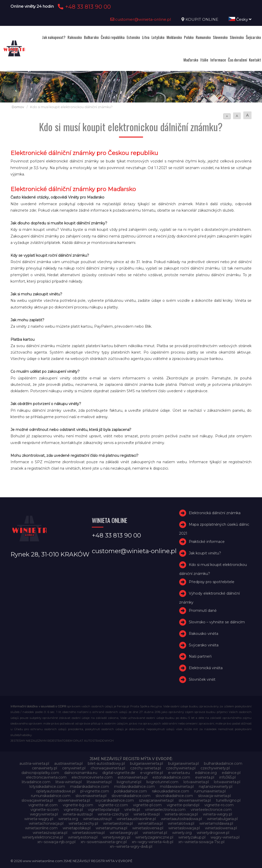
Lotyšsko (158, 37)
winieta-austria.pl (78, 814)
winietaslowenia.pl (221, 828)
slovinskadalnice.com (174, 796)
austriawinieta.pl (68, 763)
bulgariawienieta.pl (146, 763)
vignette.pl (73, 810)
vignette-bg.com (78, 805)
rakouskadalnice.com (171, 791)
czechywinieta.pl (181, 768)
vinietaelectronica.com (165, 810)
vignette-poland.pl (183, 805)
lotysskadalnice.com (47, 787)
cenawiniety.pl (45, 768)
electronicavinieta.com (46, 777)
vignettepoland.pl (104, 810)
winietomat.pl (155, 833)
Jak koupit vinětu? (205, 553)
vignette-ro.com (219, 805)
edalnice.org (206, 773)
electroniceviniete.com (92, 777)
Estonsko (133, 37)
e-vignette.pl (152, 773)
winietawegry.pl (124, 833)
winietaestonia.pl (118, 823)
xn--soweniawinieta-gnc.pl (104, 842)
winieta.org (68, 819)
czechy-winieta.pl (146, 768)
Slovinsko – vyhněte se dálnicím (217, 622)
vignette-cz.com (113, 805)
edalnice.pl (231, 773)
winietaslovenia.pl (148, 828)
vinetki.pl (132, 810)
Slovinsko (237, 37)
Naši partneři (200, 656)
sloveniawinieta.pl (91, 796)
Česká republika (113, 37)
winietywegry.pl (116, 837)
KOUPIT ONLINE (202, 19)
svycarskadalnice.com (114, 800)
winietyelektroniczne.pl (43, 837)
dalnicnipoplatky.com (40, 773)
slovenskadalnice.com (131, 796)
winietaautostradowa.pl (181, 819)
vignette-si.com (45, 810)
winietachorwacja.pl (46, 823)
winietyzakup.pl (192, 837)
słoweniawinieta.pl (195, 800)
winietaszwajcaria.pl (50, 833)
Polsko (189, 37)
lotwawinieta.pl (227, 782)
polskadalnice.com (130, 791)
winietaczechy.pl (83, 823)
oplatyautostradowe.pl (56, 791)
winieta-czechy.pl (113, 814)
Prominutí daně (203, 611)
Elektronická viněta (206, 668)
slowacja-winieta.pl (214, 796)
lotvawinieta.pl (196, 782)
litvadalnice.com (36, 782)
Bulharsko (91, 37)
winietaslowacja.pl (184, 828)
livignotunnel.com (162, 782)
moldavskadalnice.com (134, 787)
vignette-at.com (43, 805)
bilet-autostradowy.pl (106, 763)
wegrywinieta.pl (44, 814)
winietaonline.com (41, 828)
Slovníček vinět (202, 679)
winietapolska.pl (77, 828)
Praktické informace (207, 542)
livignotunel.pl (129, 782)
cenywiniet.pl (74, 768)
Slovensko (220, 37)
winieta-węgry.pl (39, 819)
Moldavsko (174, 37)
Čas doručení (237, 60)
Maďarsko (191, 60)
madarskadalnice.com (90, 787)
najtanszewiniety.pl (216, 787)
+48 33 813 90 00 (84, 7)
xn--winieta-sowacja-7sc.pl (201, 842)
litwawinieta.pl (99, 782)
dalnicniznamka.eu (81, 773)
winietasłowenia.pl (89, 833)
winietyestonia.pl (83, 837)
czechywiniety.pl (215, 768)
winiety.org (182, 833)
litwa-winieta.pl (69, 782)
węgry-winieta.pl (225, 837)
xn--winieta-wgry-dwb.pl (131, 846)
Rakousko (75, 37)
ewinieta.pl (205, 777)
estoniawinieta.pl (133, 777)
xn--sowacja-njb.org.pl (56, 842)
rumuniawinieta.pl (210, 791)
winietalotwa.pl (181, 823)
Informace (218, 60)
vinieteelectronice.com (211, 810)
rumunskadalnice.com (51, 796)
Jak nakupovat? (54, 37)
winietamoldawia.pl (216, 823)
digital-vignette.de (119, 773)
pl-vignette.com (95, 791)
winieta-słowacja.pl (181, 814)
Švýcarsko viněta (204, 645)
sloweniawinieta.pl (74, 800)
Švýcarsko (253, 37)
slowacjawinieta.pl (37, 800)
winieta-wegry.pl (217, 814)
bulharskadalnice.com (223, 763)
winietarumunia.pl (111, 828)
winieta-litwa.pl (147, 814)
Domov (18, 107)
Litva (146, 37)
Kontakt (255, 60)
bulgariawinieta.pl (183, 763)
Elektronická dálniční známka (215, 513)
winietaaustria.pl (97, 819)
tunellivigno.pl (228, 800)
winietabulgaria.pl (222, 819)
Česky (240, 19)
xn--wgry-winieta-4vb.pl (152, 842)
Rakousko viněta (204, 634)
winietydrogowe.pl (213, 833)
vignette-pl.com (147, 805)
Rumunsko (203, 37)
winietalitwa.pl (150, 823)
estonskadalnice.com (171, 777)
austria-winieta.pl (34, 763)
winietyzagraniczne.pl (154, 837)
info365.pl (227, 777)
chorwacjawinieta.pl (108, 768)
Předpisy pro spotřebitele (212, 582)
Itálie (204, 60)
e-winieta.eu (179, 773)
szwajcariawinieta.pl (156, 800)
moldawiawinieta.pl (177, 787)
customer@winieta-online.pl (141, 19)
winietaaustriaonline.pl (136, 819)
